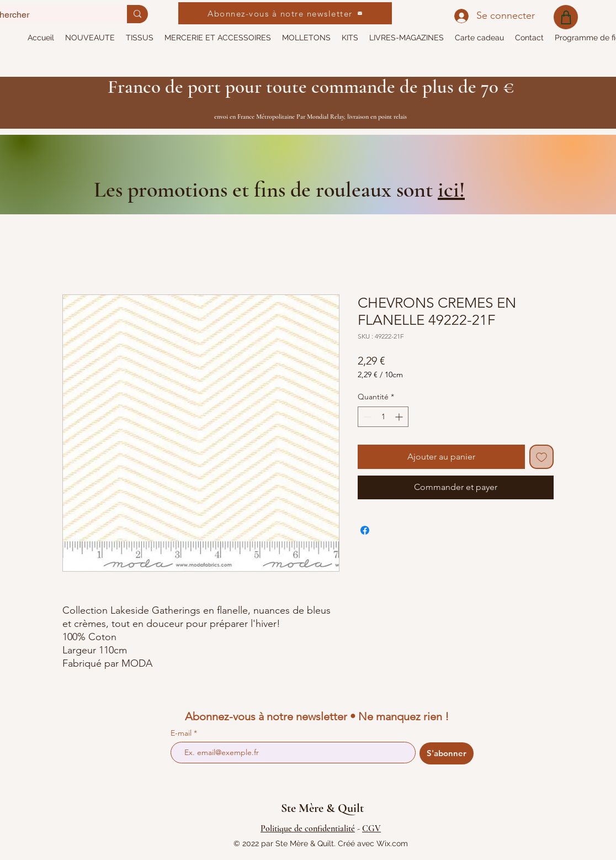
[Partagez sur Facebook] (365, 530)
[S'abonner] (447, 753)
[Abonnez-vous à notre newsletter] (285, 13)
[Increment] (400, 417)
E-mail (182, 733)
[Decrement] (366, 417)
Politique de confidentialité (308, 829)
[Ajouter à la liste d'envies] (541, 457)
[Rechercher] (137, 14)
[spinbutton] (383, 417)
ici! (451, 189)
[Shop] (566, 17)
